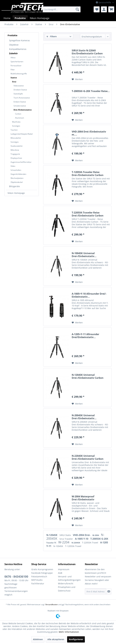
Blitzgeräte (14, 186)
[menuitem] (62, 9)
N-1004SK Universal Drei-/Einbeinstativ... (84, 255)
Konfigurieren (76, 639)
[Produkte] (20, 18)
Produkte (12, 35)
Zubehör (13, 53)
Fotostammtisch (39, 576)
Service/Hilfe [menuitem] (104, 2)
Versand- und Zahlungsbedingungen (69, 578)
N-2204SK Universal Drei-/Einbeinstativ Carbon (88, 457)
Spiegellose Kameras (19, 40)
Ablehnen (38, 639)
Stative (14, 78)
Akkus (13, 58)
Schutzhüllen (16, 170)
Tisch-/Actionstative (22, 98)
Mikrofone (15, 150)
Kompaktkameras (18, 49)
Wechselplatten (17, 178)
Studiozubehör (17, 146)
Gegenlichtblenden (18, 174)
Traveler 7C (52, 543)
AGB (60, 573)
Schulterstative (20, 106)
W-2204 (64, 542)
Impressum (64, 569)
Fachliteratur (38, 583)
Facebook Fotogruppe (42, 573)
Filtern (52, 36)
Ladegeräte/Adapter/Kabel (22, 134)
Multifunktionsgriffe (19, 74)
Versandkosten (52, 604)
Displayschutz (16, 158)
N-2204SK (76, 543)
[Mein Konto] (104, 9)
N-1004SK (59, 546)
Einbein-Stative (20, 102)
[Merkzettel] (97, 9)
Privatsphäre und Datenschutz (67, 589)
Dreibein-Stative (20, 90)
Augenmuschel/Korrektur (21, 162)
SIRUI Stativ (65, 535)
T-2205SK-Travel (90, 543)
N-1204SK (52, 535)
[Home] (7, 18)
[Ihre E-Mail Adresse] (96, 591)
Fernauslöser (16, 66)
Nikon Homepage (16, 193)
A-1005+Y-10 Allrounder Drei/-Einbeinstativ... (89, 295)
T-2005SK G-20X (99, 539)
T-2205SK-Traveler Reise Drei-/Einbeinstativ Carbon (88, 214)
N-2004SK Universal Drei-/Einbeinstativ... (84, 417)
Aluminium (20, 118)
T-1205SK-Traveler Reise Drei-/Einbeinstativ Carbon (88, 174)
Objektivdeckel (17, 182)
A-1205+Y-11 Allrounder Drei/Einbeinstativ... (85, 336)
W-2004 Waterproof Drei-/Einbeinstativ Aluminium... (83, 498)
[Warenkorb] (111, 9)
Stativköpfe (18, 94)
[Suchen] (77, 9)
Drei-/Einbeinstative (23, 110)
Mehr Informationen (69, 632)
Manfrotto (16, 122)
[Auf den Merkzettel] (77, 79)
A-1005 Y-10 (82, 539)
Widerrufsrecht (66, 583)
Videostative (19, 86)
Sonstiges (16, 126)
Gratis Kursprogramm (42, 569)
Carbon (18, 114)
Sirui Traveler (66, 539)
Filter (13, 70)
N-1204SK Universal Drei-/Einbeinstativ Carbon (88, 376)
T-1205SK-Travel (73, 546)
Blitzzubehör (16, 138)
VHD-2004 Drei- (82, 535)
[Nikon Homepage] (40, 18)
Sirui (14, 82)
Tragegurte (15, 154)
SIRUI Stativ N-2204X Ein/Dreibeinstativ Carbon (87, 52)
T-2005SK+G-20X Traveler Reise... (91, 91)
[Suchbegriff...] (62, 9)
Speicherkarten (17, 62)
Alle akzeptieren (56, 639)
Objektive (14, 45)
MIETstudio (37, 580)
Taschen (14, 130)
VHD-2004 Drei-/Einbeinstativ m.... (89, 133)
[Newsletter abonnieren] (109, 591)
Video (13, 166)
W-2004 (96, 535)
